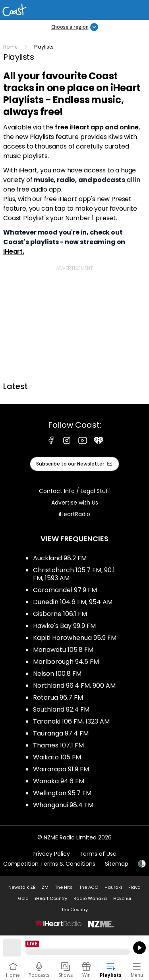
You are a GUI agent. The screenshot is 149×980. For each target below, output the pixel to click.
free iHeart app (79, 127)
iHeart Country (51, 898)
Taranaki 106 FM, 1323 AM (71, 721)
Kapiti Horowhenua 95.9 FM (75, 638)
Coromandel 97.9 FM (65, 590)
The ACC (89, 887)
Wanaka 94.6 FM (59, 781)
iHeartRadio (74, 514)
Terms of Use (98, 854)
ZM (45, 887)
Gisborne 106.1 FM (60, 614)
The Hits (64, 887)
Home (10, 47)
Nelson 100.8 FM (57, 674)
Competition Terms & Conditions (49, 864)
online (129, 127)
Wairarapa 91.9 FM (61, 769)
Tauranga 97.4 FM (61, 733)
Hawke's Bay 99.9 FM (64, 626)
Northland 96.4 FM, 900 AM (74, 686)
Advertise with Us (75, 503)
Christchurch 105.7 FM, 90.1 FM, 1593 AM (74, 574)
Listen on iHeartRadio (74, 948)
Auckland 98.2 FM (60, 558)
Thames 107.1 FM (58, 745)
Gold (23, 898)
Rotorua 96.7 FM (58, 697)
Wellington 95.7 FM (62, 793)
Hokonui (122, 898)
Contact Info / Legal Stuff (75, 491)
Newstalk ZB (22, 887)
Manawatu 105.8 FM (63, 650)
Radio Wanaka (90, 898)
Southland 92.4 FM (61, 709)
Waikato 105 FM (57, 757)
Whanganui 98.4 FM (63, 805)
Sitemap (117, 864)
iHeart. (14, 251)
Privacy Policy (51, 854)
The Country (74, 910)
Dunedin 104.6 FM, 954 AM (73, 602)
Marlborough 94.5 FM (66, 662)
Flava (134, 887)
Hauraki (113, 887)
